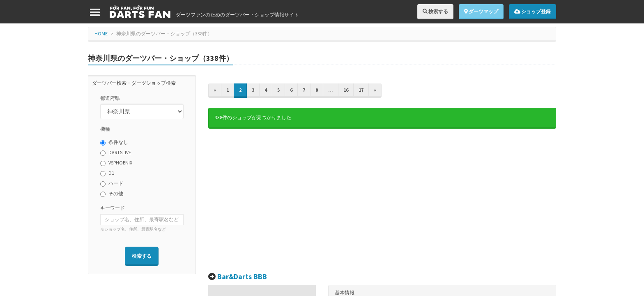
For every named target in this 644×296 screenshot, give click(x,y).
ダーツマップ (481, 11)
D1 (107, 173)
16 (346, 90)
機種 (105, 129)
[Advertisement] (382, 201)
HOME (101, 34)
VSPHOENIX (116, 163)
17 (361, 90)
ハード (112, 183)
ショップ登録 (532, 11)
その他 (112, 194)
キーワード (113, 208)
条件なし (114, 142)
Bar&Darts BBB (242, 276)
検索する (435, 11)
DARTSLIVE (116, 153)
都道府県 (110, 98)
